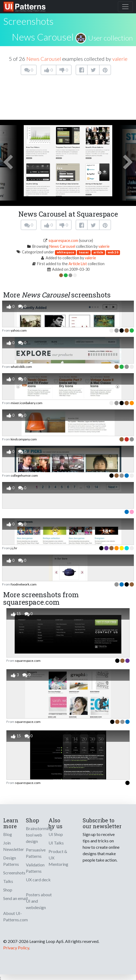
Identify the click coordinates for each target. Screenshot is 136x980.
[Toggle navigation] (125, 7)
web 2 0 (113, 252)
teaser (84, 252)
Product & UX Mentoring (58, 858)
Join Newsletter (14, 846)
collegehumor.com (24, 475)
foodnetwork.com (24, 584)
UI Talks (56, 843)
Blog (8, 834)
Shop (8, 890)
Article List (78, 264)
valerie (120, 59)
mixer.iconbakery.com (27, 403)
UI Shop (56, 834)
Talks (8, 881)
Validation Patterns (35, 868)
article (98, 252)
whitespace (65, 252)
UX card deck (38, 880)
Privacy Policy (16, 948)
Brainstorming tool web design (39, 835)
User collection (110, 38)
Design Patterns (11, 861)
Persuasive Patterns (36, 853)
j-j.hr (14, 548)
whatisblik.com (21, 367)
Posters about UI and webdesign (39, 901)
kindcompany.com (24, 439)
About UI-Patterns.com (15, 916)
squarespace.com (63, 240)
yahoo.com (19, 330)
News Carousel (43, 37)
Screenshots (14, 873)
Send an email (15, 898)
